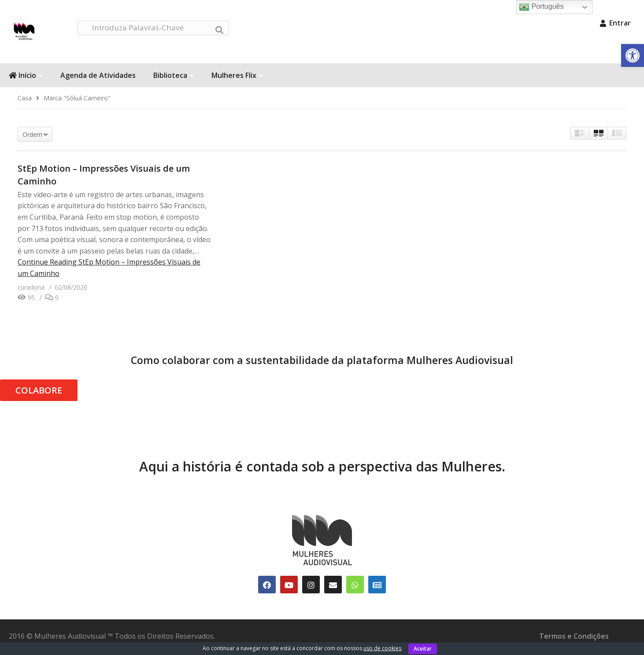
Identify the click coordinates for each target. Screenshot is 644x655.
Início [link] (26, 78)
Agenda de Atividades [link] (98, 78)
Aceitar (423, 649)
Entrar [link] (615, 23)
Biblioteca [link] (174, 78)
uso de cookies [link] (382, 648)
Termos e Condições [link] (574, 639)
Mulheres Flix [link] (237, 78)
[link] (633, 55)
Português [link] (541, 7)
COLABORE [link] (39, 393)
